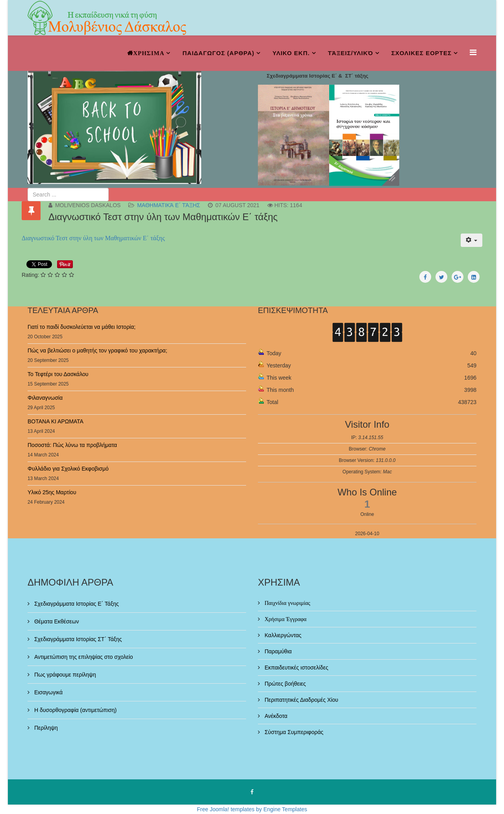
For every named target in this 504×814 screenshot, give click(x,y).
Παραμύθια (277, 651)
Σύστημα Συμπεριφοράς (293, 732)
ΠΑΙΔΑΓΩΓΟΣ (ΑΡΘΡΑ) (218, 53)
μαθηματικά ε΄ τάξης (169, 205)
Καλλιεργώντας (282, 635)
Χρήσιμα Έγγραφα (285, 619)
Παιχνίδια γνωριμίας (287, 603)
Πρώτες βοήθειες (284, 684)
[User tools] (472, 240)
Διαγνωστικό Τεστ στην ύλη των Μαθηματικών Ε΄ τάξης (93, 238)
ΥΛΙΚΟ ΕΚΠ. (291, 53)
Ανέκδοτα (275, 716)
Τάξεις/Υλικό (351, 53)
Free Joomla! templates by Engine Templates (252, 809)
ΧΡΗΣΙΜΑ (149, 53)
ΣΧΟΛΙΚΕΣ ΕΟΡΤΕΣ (422, 53)
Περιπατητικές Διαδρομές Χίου (301, 700)
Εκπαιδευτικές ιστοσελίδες (296, 668)
